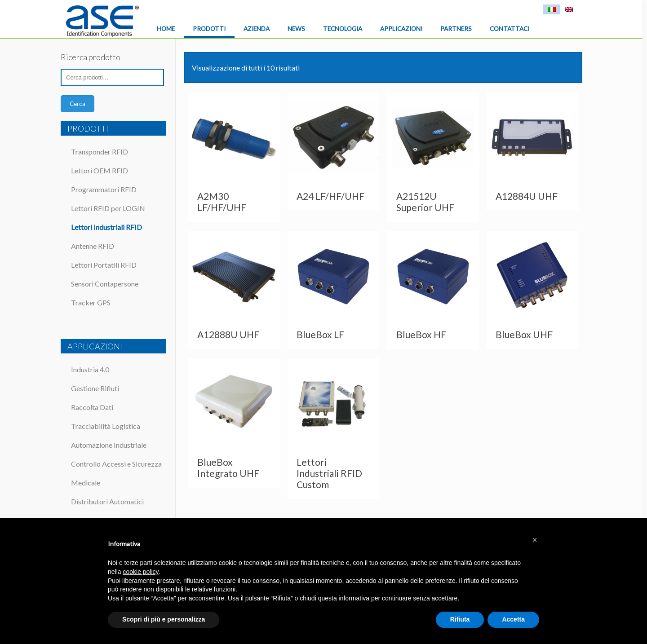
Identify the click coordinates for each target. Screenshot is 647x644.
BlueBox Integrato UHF (228, 468)
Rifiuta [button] (460, 619)
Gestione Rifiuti (95, 388)
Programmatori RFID (104, 189)
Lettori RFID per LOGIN (108, 208)
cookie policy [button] (140, 572)
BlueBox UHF (524, 334)
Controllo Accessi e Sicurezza (116, 464)
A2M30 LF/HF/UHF (222, 202)
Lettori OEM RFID (100, 170)
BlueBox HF (421, 334)
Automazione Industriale (109, 445)
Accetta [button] (513, 619)
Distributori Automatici (107, 501)
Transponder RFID (100, 152)
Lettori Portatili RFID (104, 265)
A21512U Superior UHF (425, 202)
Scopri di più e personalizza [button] (164, 619)
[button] (535, 540)
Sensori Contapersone (105, 284)
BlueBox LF (320, 334)
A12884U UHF (527, 196)
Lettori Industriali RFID (106, 227)
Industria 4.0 (90, 369)
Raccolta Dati (92, 407)
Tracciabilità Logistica (106, 426)
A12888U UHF (228, 334)
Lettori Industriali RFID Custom (329, 473)
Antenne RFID (93, 246)
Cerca (78, 104)
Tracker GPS (91, 302)
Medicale (86, 483)
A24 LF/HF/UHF (330, 196)
